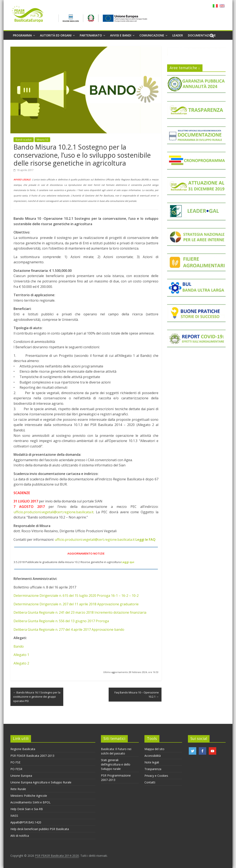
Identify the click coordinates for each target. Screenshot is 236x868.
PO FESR (16, 769)
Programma (22, 35)
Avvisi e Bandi (121, 35)
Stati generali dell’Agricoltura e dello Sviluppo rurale (116, 764)
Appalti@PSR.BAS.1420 (26, 822)
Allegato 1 (21, 655)
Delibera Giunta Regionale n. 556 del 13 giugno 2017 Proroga (61, 621)
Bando (19, 646)
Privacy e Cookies (156, 776)
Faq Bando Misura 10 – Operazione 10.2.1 (137, 695)
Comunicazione (152, 35)
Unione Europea (21, 776)
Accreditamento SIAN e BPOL (30, 802)
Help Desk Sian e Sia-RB (27, 809)
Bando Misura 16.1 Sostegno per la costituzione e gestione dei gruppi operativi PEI (37, 697)
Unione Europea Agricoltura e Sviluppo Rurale (41, 782)
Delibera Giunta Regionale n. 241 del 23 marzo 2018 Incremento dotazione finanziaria (80, 612)
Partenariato (91, 35)
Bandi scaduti (24, 140)
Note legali (152, 762)
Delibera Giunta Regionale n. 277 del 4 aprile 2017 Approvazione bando (69, 629)
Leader (178, 35)
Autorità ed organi (56, 35)
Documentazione (202, 35)
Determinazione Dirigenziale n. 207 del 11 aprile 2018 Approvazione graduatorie (76, 604)
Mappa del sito (154, 749)
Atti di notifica (20, 836)
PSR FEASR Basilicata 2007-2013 (32, 756)
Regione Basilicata (23, 749)
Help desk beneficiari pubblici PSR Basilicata (40, 829)
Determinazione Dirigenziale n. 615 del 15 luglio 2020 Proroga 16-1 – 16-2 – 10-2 (76, 596)
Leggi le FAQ (145, 540)
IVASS (14, 816)
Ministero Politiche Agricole (29, 796)
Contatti (150, 782)
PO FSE (15, 762)
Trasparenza (153, 769)
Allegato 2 (21, 663)
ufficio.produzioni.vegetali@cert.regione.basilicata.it (53, 512)
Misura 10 (42, 140)
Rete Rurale (18, 789)
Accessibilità (153, 756)
